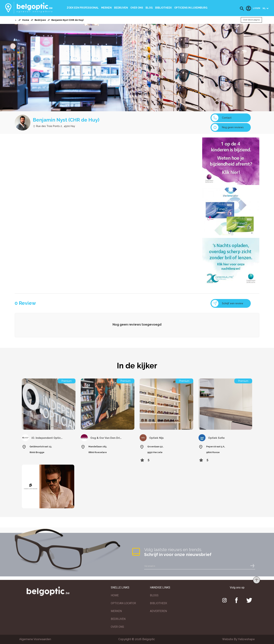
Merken (106, 8)
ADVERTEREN (158, 611)
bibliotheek (163, 8)
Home (26, 20)
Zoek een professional (83, 8)
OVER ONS (117, 627)
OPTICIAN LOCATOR (123, 603)
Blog (149, 8)
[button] (242, 9)
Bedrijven (121, 8)
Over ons (137, 8)
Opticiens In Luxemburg (191, 8)
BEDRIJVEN (118, 619)
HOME (115, 595)
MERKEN (116, 611)
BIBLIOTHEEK (158, 603)
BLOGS (154, 595)
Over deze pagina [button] (251, 20)
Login (253, 8)
